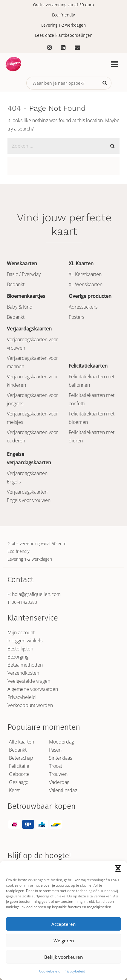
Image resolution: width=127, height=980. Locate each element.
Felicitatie (19, 766)
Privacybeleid (74, 971)
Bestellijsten (20, 649)
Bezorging (18, 657)
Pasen (55, 750)
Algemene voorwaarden (33, 689)
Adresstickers (83, 307)
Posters (76, 317)
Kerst (14, 790)
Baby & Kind (20, 307)
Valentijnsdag (63, 790)
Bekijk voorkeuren (63, 957)
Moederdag (61, 742)
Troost (56, 766)
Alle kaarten (22, 742)
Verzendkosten (23, 673)
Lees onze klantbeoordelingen (64, 35)
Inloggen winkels (25, 641)
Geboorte (19, 774)
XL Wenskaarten (86, 284)
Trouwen (58, 774)
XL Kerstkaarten (85, 274)
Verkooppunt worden (30, 705)
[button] (118, 868)
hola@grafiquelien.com (36, 594)
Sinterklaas (61, 758)
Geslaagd (19, 782)
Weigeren (64, 940)
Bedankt (16, 284)
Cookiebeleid (50, 971)
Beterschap (21, 758)
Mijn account (21, 632)
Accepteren (63, 924)
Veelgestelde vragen (29, 681)
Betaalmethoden (25, 665)
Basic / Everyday (24, 274)
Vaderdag (59, 782)
